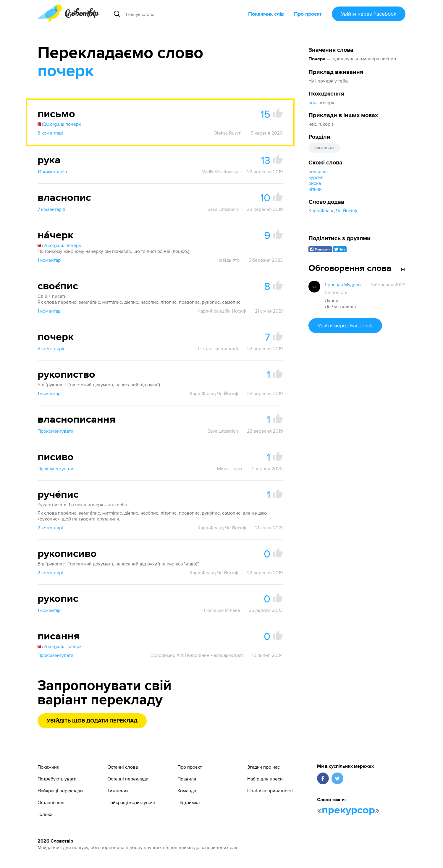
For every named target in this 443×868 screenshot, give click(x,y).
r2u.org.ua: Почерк (60, 646)
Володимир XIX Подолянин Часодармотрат (197, 655)
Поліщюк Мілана (222, 610)
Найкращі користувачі (131, 802)
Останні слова (123, 767)
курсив (316, 177)
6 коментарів (52, 348)
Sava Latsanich (223, 209)
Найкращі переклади (60, 791)
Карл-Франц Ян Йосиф (333, 211)
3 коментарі (50, 133)
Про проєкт (308, 14)
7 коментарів (51, 209)
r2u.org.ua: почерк (59, 124)
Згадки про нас (263, 767)
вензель (317, 171)
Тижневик (118, 791)
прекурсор (348, 810)
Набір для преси (265, 779)
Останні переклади (128, 779)
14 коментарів (52, 172)
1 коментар (49, 260)
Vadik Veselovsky (220, 172)
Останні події (52, 802)
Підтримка (189, 802)
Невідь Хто (228, 260)
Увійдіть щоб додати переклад (92, 721)
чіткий (315, 189)
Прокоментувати (55, 431)
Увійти (369, 14)
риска (315, 183)
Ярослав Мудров (343, 285)
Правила (187, 779)
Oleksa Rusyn (228, 133)
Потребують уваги (57, 779)
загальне (324, 148)
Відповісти (336, 292)
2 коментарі (50, 528)
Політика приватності (270, 791)
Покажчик (48, 767)
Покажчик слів (266, 14)
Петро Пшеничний (218, 348)
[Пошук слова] (175, 14)
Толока (45, 814)
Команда (187, 791)
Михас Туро (229, 468)
